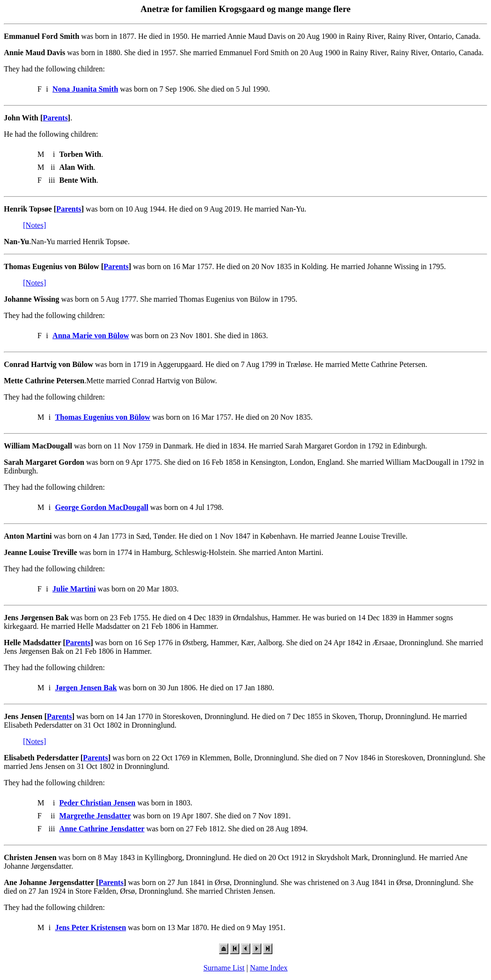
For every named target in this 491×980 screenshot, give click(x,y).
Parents (55, 118)
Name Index (269, 968)
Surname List (224, 968)
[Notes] (35, 225)
